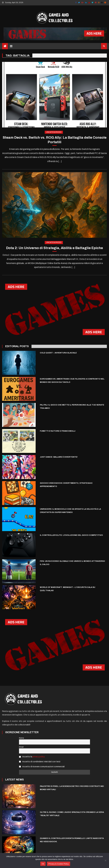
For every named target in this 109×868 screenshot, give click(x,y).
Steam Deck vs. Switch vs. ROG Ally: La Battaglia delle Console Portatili (55, 140)
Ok (43, 864)
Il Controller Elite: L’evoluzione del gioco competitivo (71, 535)
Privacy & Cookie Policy (59, 864)
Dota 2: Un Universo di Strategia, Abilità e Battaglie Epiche (54, 248)
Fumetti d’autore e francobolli (58, 431)
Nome (21, 738)
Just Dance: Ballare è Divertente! (59, 457)
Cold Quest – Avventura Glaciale (58, 353)
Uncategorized (54, 132)
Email (21, 747)
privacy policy (39, 757)
